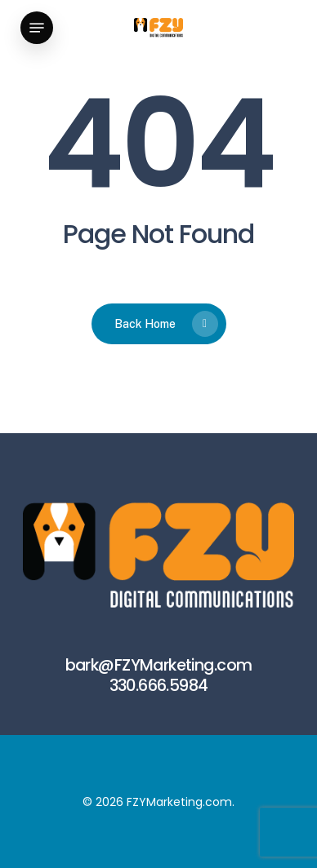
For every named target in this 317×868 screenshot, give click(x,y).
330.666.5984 (159, 686)
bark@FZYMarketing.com (159, 665)
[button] (37, 28)
